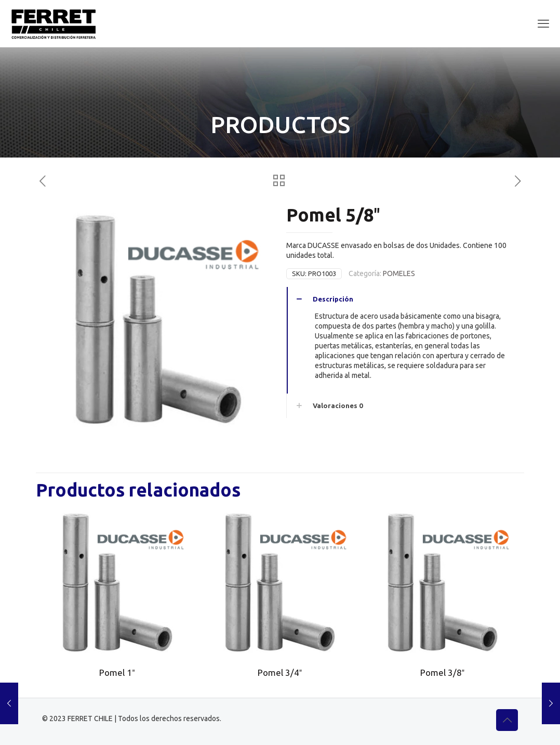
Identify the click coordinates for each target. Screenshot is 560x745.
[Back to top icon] (507, 720)
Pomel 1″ (117, 672)
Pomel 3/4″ (280, 672)
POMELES (399, 273)
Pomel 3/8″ (442, 672)
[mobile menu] (543, 23)
